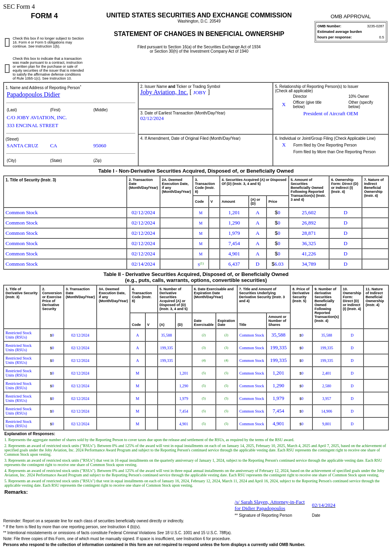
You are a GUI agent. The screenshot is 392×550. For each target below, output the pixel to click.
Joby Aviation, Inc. (164, 92)
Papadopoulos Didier (33, 94)
